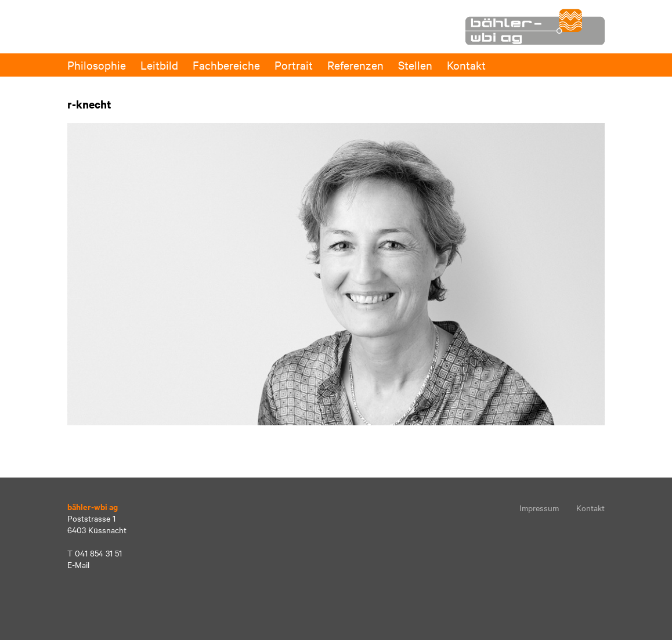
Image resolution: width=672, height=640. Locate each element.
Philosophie (97, 65)
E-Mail (78, 565)
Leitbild (159, 65)
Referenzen (355, 65)
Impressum (539, 508)
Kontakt (466, 65)
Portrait (294, 65)
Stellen (415, 65)
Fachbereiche (226, 65)
